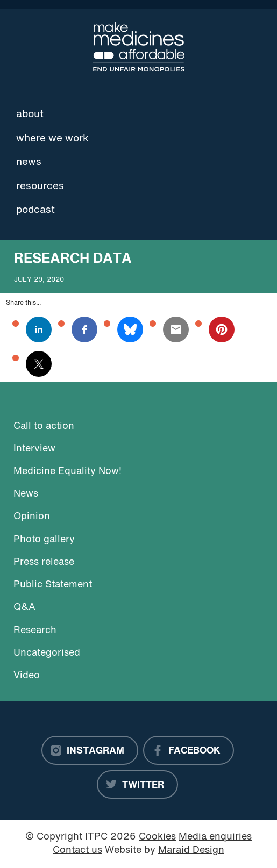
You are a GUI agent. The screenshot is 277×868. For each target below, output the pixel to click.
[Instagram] (90, 750)
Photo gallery (44, 540)
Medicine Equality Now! (68, 472)
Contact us (77, 851)
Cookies (157, 837)
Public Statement (53, 585)
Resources (40, 186)
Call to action (44, 426)
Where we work (52, 139)
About (30, 114)
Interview (34, 449)
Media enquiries (215, 837)
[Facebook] (189, 750)
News (29, 162)
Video (27, 676)
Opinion (32, 517)
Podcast (35, 210)
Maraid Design (191, 851)
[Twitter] (137, 785)
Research (35, 631)
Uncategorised (47, 653)
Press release (44, 562)
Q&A (24, 608)
